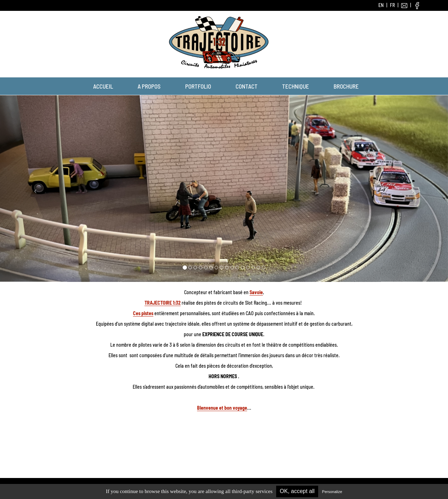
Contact (247, 86)
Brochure (346, 86)
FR (392, 5)
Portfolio (198, 86)
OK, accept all (297, 491)
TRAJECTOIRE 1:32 (163, 303)
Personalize (332, 492)
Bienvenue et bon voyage (222, 408)
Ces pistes (143, 313)
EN (381, 5)
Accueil (103, 86)
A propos (149, 86)
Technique (296, 86)
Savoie (256, 292)
